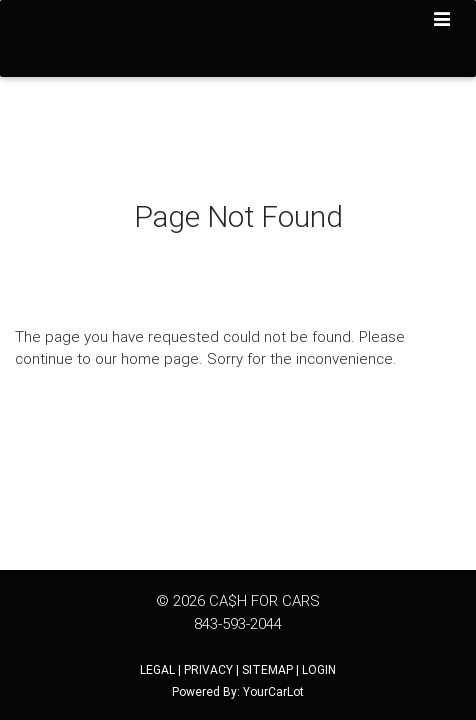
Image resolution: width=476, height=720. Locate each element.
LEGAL (157, 669)
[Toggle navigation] (442, 21)
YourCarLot (273, 691)
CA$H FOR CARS (264, 600)
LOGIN (319, 669)
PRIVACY (208, 669)
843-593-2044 (238, 623)
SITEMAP (267, 669)
